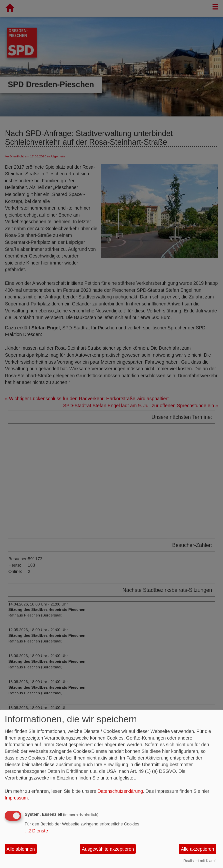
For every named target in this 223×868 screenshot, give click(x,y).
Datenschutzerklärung (120, 791)
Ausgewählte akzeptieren (108, 849)
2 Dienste (36, 831)
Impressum (16, 798)
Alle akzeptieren (198, 849)
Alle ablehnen (21, 849)
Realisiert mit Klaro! (199, 861)
